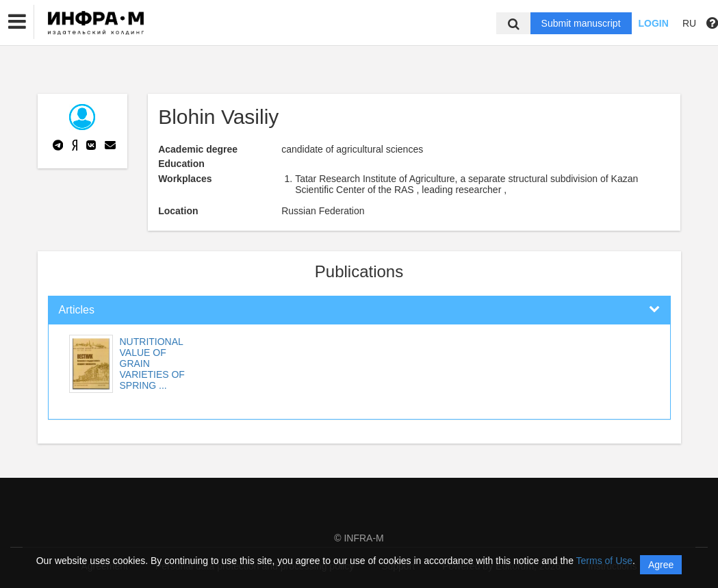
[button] (17, 22)
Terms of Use (604, 561)
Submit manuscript (581, 23)
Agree (661, 565)
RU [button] (689, 23)
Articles (77, 310)
